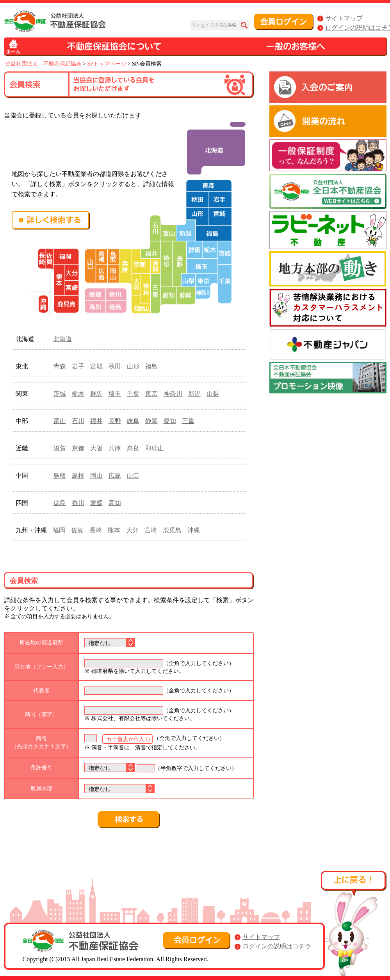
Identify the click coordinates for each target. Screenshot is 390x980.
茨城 (60, 394)
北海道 (62, 339)
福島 (151, 366)
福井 (96, 421)
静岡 (151, 421)
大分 (132, 530)
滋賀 (60, 448)
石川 (78, 421)
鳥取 (60, 476)
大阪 (96, 448)
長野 (115, 421)
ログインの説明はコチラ (277, 946)
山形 (133, 366)
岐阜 (133, 421)
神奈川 (173, 394)
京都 (78, 448)
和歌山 (155, 448)
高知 (115, 503)
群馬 (96, 394)
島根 (78, 476)
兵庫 (115, 448)
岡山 (96, 476)
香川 (78, 503)
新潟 (194, 394)
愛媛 (96, 503)
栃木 (78, 394)
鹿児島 (172, 530)
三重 (188, 421)
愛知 (170, 421)
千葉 (133, 394)
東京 (151, 394)
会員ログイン (284, 22)
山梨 (213, 394)
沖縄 (194, 530)
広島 (115, 476)
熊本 (114, 530)
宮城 (96, 366)
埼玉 (115, 394)
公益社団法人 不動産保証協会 (43, 64)
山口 (133, 476)
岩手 (78, 366)
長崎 (96, 530)
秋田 (115, 366)
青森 (60, 366)
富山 (60, 421)
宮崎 (151, 530)
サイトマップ (344, 18)
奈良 (133, 448)
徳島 (60, 503)
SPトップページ (107, 64)
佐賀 (77, 530)
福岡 (59, 530)
